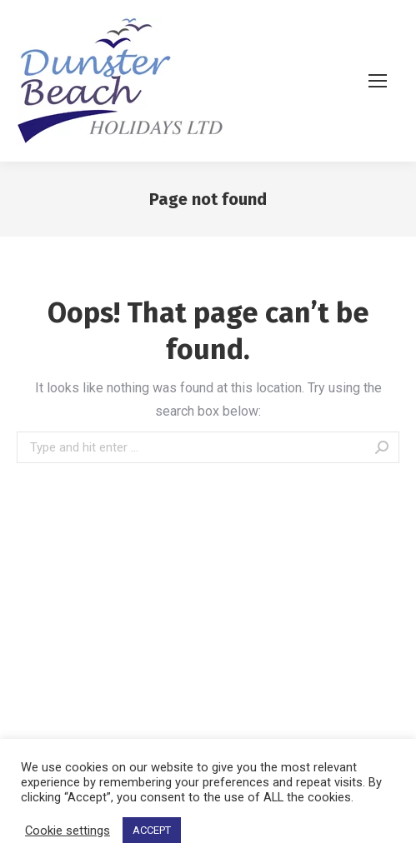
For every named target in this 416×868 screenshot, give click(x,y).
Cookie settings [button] (68, 831)
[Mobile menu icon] (383, 81)
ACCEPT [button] (152, 830)
